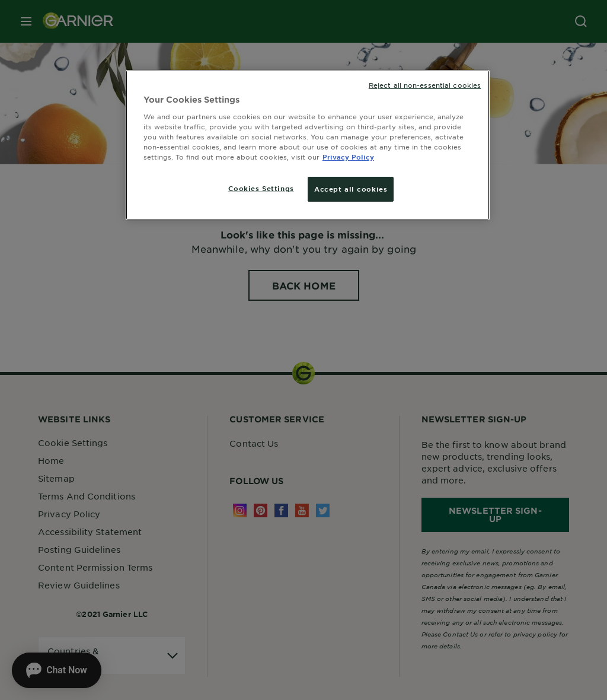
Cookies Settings (261, 188)
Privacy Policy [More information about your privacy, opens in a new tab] (348, 157)
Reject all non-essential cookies (425, 85)
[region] (308, 145)
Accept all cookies (351, 189)
